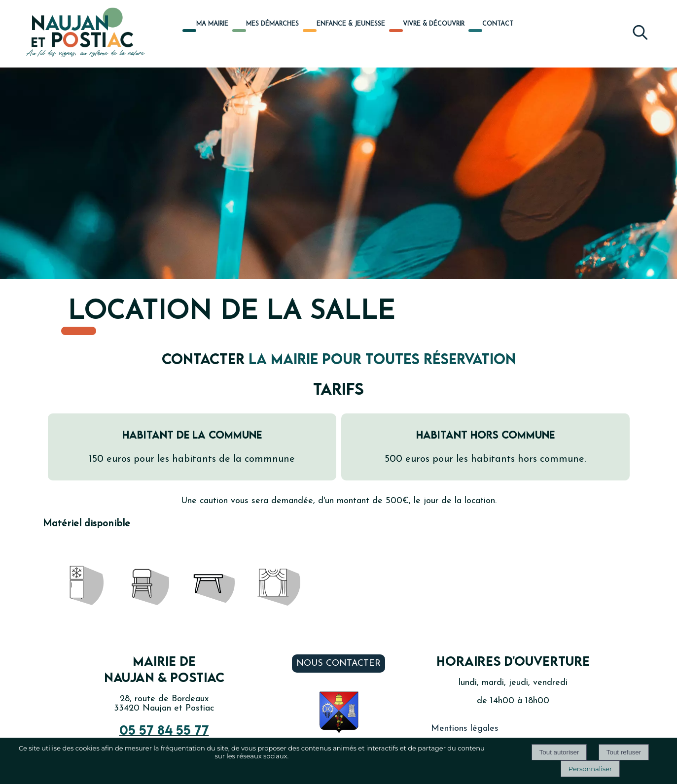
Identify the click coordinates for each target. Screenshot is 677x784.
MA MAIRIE (212, 24)
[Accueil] (75, 34)
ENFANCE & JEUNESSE (351, 24)
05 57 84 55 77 (164, 730)
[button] (640, 30)
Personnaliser (590, 769)
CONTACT (498, 24)
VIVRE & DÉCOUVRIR (434, 24)
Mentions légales (465, 729)
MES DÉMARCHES (272, 24)
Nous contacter (338, 664)
